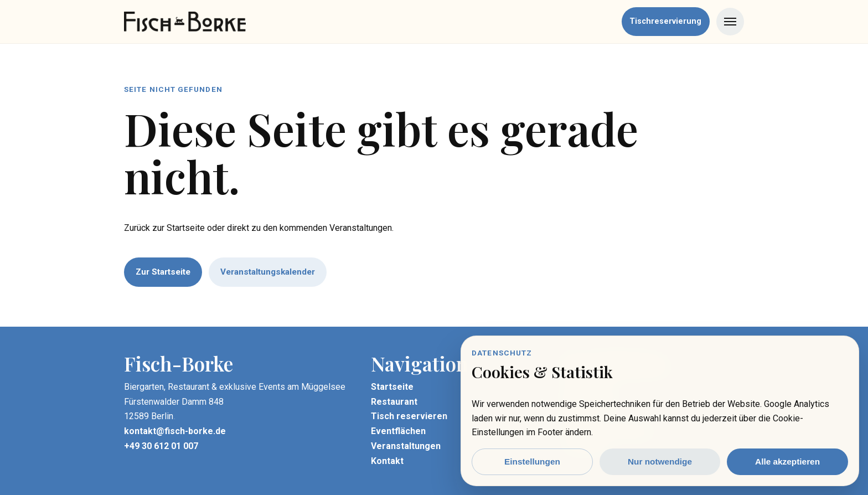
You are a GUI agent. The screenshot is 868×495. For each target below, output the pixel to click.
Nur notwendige (660, 462)
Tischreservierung (665, 21)
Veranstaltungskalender (268, 272)
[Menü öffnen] (730, 22)
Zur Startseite (163, 272)
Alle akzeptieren (787, 462)
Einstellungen (532, 462)
